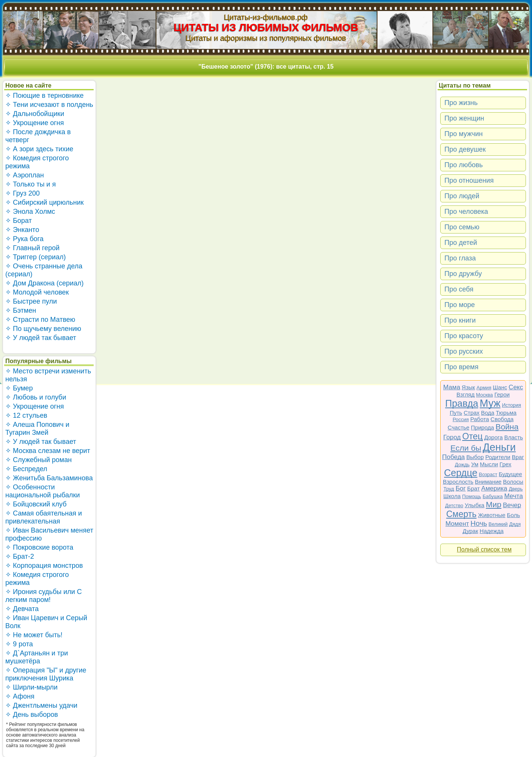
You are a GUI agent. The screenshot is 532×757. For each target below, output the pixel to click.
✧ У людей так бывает (41, 338)
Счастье (459, 427)
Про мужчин (464, 134)
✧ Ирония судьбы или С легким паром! (44, 596)
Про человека (466, 212)
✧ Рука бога (24, 239)
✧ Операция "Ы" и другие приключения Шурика (46, 674)
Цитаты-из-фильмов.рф (266, 17)
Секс (516, 387)
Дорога (494, 437)
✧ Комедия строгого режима (37, 162)
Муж (490, 403)
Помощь (472, 496)
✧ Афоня (20, 696)
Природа (483, 427)
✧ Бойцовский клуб (36, 504)
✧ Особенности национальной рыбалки (42, 491)
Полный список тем (484, 549)
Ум (475, 464)
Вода (488, 413)
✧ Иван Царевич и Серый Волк (46, 622)
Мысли (489, 464)
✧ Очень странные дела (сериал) (44, 270)
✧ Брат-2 (20, 556)
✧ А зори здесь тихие (39, 149)
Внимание (488, 482)
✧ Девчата (22, 609)
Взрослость (458, 482)
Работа (480, 419)
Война (507, 427)
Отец (472, 436)
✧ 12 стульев (26, 415)
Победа (454, 457)
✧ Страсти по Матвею (40, 320)
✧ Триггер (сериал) (35, 257)
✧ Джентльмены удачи (41, 705)
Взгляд (466, 394)
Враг (518, 457)
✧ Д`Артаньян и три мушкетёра (37, 657)
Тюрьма (506, 413)
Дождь (462, 465)
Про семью (462, 227)
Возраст (488, 474)
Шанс (500, 387)
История (512, 405)
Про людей (462, 196)
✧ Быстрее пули (31, 301)
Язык (468, 387)
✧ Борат (19, 221)
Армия (484, 388)
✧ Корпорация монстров (44, 566)
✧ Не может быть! (34, 635)
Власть (514, 437)
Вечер (512, 505)
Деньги (499, 447)
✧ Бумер (19, 388)
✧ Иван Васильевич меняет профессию (49, 534)
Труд (449, 489)
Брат (473, 488)
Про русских (464, 351)
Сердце (461, 473)
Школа (452, 496)
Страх (472, 413)
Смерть (461, 514)
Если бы (466, 448)
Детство (454, 505)
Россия (461, 419)
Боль (513, 515)
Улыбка (475, 505)
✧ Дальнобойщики (35, 114)
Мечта (514, 496)
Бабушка (493, 496)
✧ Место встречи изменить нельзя (48, 375)
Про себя (459, 289)
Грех (505, 464)
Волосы (513, 482)
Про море (460, 305)
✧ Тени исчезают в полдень (49, 105)
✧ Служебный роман (38, 460)
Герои (502, 394)
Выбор (475, 457)
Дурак (470, 531)
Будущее (510, 474)
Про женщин (464, 118)
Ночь (479, 523)
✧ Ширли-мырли (31, 687)
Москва (484, 395)
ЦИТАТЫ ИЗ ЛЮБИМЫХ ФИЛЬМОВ (266, 27)
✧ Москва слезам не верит (48, 451)
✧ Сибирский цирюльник (45, 202)
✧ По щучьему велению (43, 329)
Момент (457, 524)
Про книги (460, 320)
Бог (461, 488)
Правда (462, 403)
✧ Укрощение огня (35, 123)
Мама (452, 387)
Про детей (461, 243)
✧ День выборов (32, 715)
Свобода (502, 419)
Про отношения (469, 180)
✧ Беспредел (26, 469)
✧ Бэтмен (21, 310)
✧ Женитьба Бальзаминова (49, 478)
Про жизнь (461, 103)
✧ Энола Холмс (30, 212)
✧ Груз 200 (23, 193)
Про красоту (464, 336)
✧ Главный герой (32, 248)
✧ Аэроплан (25, 175)
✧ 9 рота (19, 644)
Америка (494, 488)
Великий (498, 524)
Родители (498, 457)
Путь (456, 413)
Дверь (516, 489)
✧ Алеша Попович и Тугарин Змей (37, 429)
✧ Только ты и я (31, 184)
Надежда (492, 531)
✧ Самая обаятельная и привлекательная (44, 517)
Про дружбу (463, 274)
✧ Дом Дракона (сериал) (45, 283)
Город (452, 437)
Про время (461, 367)
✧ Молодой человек (37, 292)
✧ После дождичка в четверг (38, 136)
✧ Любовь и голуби (36, 397)
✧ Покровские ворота (39, 547)
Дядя (515, 524)
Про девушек (465, 149)
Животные (492, 515)
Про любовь (464, 165)
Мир (494, 504)
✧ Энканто (22, 230)
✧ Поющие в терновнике (45, 96)
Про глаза (460, 258)
